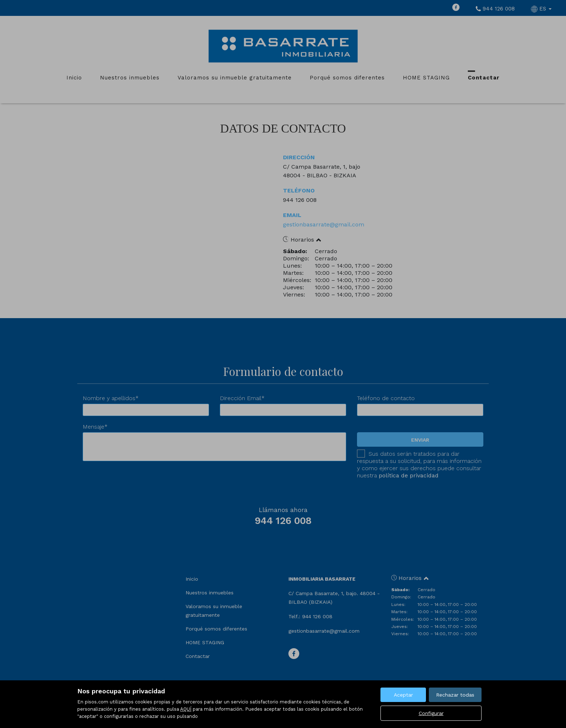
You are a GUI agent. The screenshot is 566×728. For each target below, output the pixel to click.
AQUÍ (186, 709)
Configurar (431, 713)
